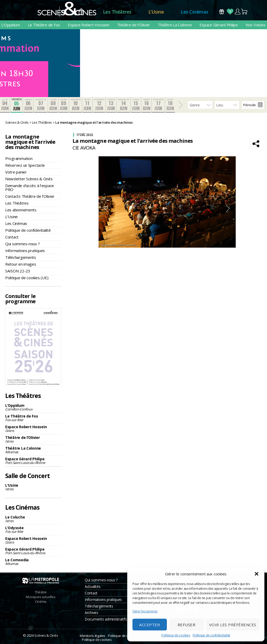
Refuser (187, 625)
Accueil (81, 12)
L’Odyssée (34, 530)
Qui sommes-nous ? (22, 244)
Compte (237, 12)
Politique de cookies (176, 635)
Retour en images (21, 264)
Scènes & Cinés (46, 635)
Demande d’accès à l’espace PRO (30, 187)
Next (228, 208)
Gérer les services (145, 611)
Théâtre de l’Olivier (134, 25)
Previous (106, 208)
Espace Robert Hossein (88, 25)
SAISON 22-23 (18, 271)
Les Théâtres (117, 12)
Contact (12, 237)
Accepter (150, 625)
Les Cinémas (195, 12)
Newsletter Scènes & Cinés (29, 179)
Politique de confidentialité (211, 635)
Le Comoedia (34, 562)
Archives (92, 613)
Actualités (93, 586)
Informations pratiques (25, 251)
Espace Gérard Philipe (219, 25)
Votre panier (16, 172)
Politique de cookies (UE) (27, 278)
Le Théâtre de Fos (44, 25)
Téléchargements (21, 257)
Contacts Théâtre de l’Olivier (30, 196)
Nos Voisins (256, 25)
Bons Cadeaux (222, 12)
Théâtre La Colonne (175, 25)
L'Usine (34, 487)
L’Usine (156, 12)
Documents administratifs (106, 619)
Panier (245, 12)
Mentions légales (93, 636)
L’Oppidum (11, 25)
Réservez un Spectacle (25, 165)
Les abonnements (21, 210)
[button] (257, 574)
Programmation (19, 158)
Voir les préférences (233, 625)
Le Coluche (34, 519)
